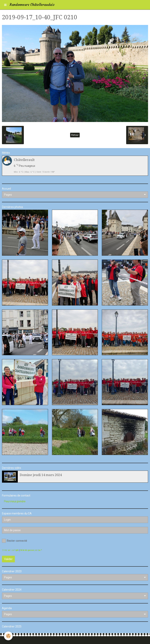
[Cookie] (8, 636)
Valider (8, 559)
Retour (75, 135)
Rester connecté (15, 541)
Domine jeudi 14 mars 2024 (41, 475)
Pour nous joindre (15, 501)
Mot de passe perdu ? (31, 550)
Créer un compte (10, 550)
